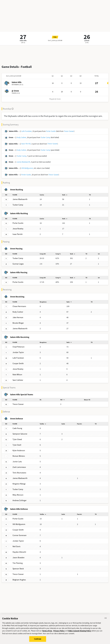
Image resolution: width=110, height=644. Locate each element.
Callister (18, 380)
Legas (18, 264)
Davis (16, 546)
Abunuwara (19, 473)
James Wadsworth (23, 162)
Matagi (19, 484)
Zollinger (20, 500)
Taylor (18, 352)
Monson (18, 495)
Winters (19, 456)
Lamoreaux (19, 467)
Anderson (19, 451)
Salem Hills (23, 41)
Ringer (18, 323)
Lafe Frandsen (26, 131)
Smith (18, 363)
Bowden (19, 558)
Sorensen (20, 535)
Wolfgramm (19, 524)
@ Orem (87, 41)
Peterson (19, 347)
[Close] (106, 621)
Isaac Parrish (26, 144)
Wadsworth (20, 199)
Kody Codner (21, 137)
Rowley (18, 229)
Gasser (18, 404)
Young (17, 428)
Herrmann (19, 306)
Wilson (17, 375)
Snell (17, 445)
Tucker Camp (45, 137)
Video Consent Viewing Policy (80, 633)
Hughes (19, 580)
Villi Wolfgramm (27, 168)
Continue (38, 641)
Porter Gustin (51, 131)
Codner (18, 312)
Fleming (18, 563)
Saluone (20, 434)
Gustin (18, 223)
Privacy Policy (59, 633)
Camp (18, 205)
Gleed (17, 439)
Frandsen (18, 358)
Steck (18, 569)
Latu (17, 462)
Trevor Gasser (69, 131)
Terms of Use (47, 633)
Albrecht (19, 552)
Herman (18, 317)
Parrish (18, 234)
